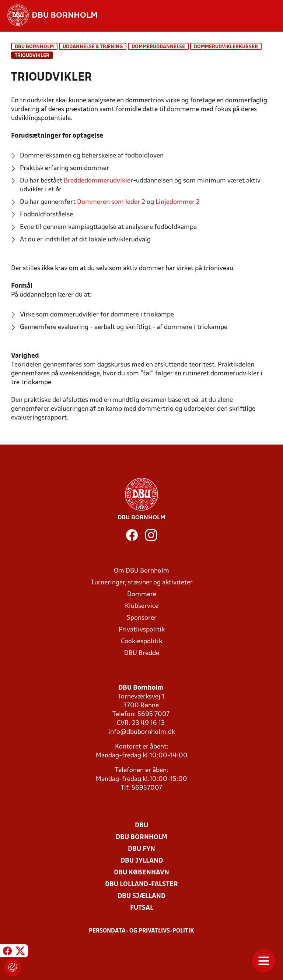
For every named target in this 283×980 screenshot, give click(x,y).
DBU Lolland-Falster (141, 885)
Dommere (142, 595)
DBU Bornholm (34, 47)
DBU (141, 826)
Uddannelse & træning (93, 47)
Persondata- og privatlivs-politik (141, 931)
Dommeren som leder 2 (111, 202)
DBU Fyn (141, 849)
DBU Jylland (142, 861)
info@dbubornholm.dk (142, 732)
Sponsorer (142, 618)
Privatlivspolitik (142, 630)
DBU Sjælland (141, 896)
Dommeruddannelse (158, 47)
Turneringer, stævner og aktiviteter (142, 583)
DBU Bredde (142, 653)
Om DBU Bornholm (141, 571)
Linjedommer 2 (178, 202)
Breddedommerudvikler (98, 181)
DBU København (141, 873)
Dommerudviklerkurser (226, 47)
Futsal (142, 908)
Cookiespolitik (141, 642)
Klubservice (142, 606)
